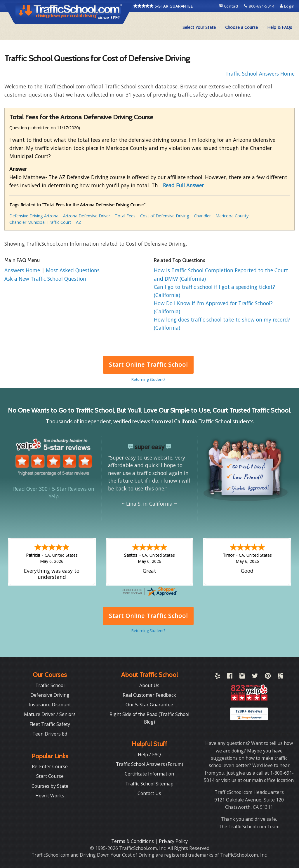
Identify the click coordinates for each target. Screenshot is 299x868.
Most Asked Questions (73, 270)
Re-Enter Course (50, 766)
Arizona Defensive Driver (87, 216)
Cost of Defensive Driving (165, 216)
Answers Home (23, 270)
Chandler (202, 216)
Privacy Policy (173, 841)
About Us (149, 685)
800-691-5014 (260, 6)
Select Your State (199, 27)
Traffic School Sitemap (149, 784)
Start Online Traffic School (148, 365)
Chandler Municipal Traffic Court (40, 222)
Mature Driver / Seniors (50, 714)
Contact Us (149, 793)
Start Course (50, 776)
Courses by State (50, 786)
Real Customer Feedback (149, 695)
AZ (79, 222)
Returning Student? (148, 379)
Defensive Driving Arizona (34, 216)
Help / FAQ (149, 755)
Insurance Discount (50, 705)
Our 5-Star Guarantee (149, 705)
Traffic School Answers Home (260, 74)
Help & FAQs (280, 27)
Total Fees (125, 216)
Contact (229, 6)
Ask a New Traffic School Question (45, 279)
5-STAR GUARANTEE (163, 6)
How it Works (50, 796)
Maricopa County (232, 216)
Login (287, 6)
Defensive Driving (50, 695)
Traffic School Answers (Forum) (149, 764)
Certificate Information (149, 774)
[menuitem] (199, 27)
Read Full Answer (183, 185)
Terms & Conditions (133, 841)
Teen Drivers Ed (50, 734)
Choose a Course (241, 27)
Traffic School (50, 685)
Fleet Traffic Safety (50, 724)
